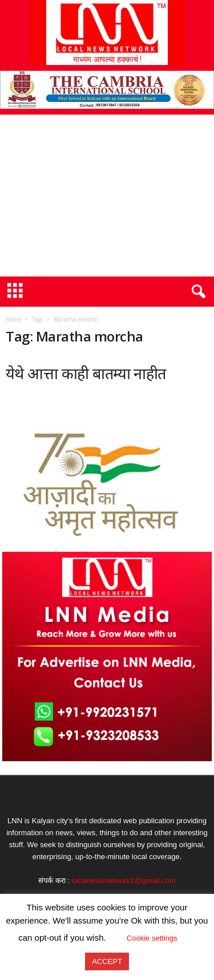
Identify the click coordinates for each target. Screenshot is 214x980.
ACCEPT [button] (107, 961)
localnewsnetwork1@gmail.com (124, 881)
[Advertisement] (107, 196)
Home (13, 319)
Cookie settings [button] (152, 938)
